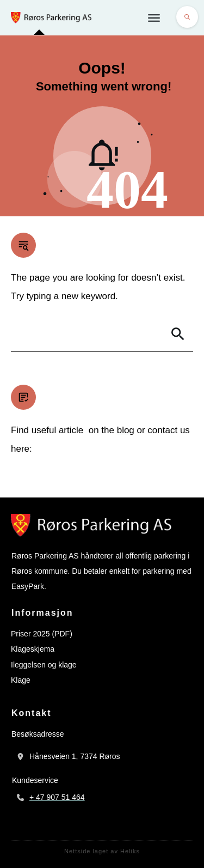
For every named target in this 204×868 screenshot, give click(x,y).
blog (126, 430)
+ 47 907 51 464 (57, 797)
